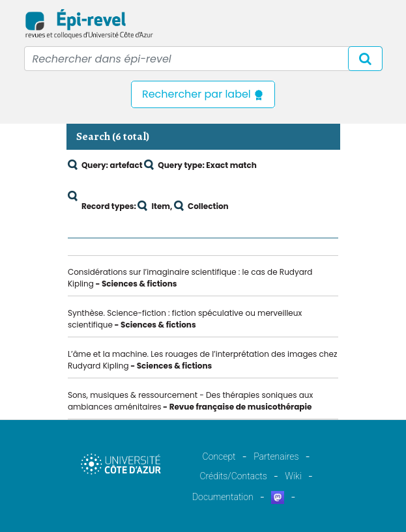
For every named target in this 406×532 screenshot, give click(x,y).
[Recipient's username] (203, 59)
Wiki (293, 476)
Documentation (223, 497)
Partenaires (276, 456)
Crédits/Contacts (233, 476)
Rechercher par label (203, 94)
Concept (219, 456)
